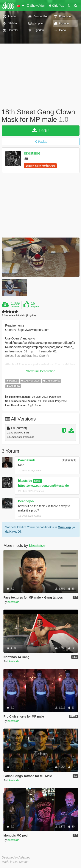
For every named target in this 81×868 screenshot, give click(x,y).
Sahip (37, 481)
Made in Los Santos (15, 862)
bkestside (32, 153)
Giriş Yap (64, 527)
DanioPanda (27, 460)
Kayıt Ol (15, 532)
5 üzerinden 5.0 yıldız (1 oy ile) (19, 315)
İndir (41, 131)
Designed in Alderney (16, 857)
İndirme (15, 307)
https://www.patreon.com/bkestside (43, 486)
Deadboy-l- (26, 501)
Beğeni (35, 307)
